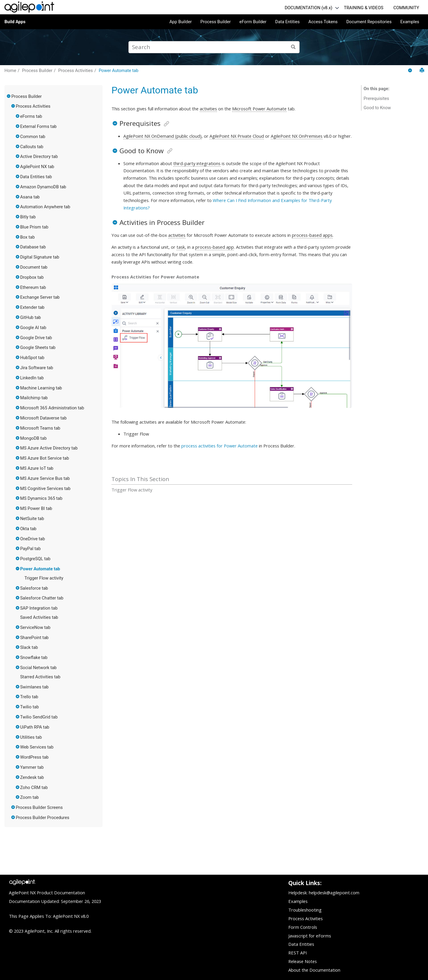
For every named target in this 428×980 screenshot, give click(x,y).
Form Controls (303, 927)
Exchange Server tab (40, 297)
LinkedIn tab (32, 378)
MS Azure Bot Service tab (45, 458)
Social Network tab (38, 668)
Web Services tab (37, 747)
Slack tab (29, 647)
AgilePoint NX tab (37, 167)
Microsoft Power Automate (259, 109)
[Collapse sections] (411, 71)
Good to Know (377, 108)
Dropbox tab (32, 277)
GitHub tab (31, 317)
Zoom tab (30, 797)
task (181, 247)
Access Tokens (323, 22)
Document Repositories (369, 22)
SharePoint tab (34, 638)
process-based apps (312, 235)
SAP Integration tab (39, 608)
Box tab (27, 237)
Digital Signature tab (40, 257)
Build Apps (15, 22)
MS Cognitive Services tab (45, 489)
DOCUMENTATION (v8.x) (309, 8)
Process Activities (76, 71)
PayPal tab (30, 549)
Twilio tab (30, 707)
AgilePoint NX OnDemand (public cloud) (162, 136)
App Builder (181, 22)
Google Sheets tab (38, 347)
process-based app (215, 247)
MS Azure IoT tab (37, 468)
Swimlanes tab (34, 687)
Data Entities (287, 22)
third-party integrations (197, 163)
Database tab (33, 247)
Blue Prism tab (34, 227)
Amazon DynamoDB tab (43, 187)
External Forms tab (38, 126)
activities (208, 109)
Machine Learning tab (41, 388)
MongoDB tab (33, 438)
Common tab (33, 137)
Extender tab (32, 307)
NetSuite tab (32, 519)
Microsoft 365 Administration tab (52, 408)
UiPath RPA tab (35, 727)
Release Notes (303, 961)
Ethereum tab (33, 287)
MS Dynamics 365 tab (41, 498)
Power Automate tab (119, 71)
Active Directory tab (39, 156)
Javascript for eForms (310, 936)
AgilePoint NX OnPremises (297, 136)
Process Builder (215, 22)
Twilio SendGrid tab (39, 717)
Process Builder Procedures (43, 818)
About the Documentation (314, 970)
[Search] (294, 47)
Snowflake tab (34, 657)
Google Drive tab (36, 338)
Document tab (34, 267)
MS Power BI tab (36, 508)
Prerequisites (376, 98)
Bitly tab (28, 217)
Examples (410, 22)
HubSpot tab (32, 358)
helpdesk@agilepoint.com (334, 893)
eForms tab (31, 116)
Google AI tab (33, 328)
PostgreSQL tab (35, 559)
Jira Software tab (37, 368)
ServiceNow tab (35, 627)
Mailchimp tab (34, 398)
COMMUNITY (406, 8)
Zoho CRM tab (34, 788)
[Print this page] (422, 70)
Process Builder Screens (39, 807)
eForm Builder (253, 22)
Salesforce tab (34, 588)
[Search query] (214, 47)
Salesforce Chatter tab (42, 598)
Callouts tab (32, 147)
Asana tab (30, 197)
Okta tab (28, 529)
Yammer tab (32, 767)
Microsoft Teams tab (40, 428)
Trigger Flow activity (44, 578)
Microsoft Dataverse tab (44, 418)
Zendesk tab (32, 777)
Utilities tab (31, 737)
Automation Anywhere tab (45, 207)
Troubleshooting (305, 910)
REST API (298, 953)
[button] (9, 96)
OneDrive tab (33, 539)
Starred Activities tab (40, 677)
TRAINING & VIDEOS (364, 8)
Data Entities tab (36, 177)
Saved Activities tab (39, 617)
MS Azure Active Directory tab (49, 448)
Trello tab (29, 697)
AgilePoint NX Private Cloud (237, 136)
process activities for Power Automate (219, 446)
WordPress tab (34, 757)
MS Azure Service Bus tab (45, 478)
